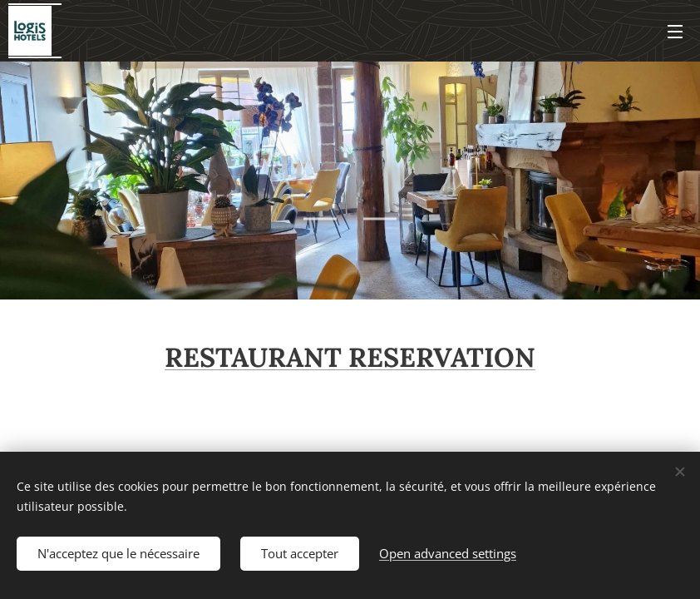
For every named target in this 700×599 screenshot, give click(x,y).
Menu (675, 32)
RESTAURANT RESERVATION (350, 357)
